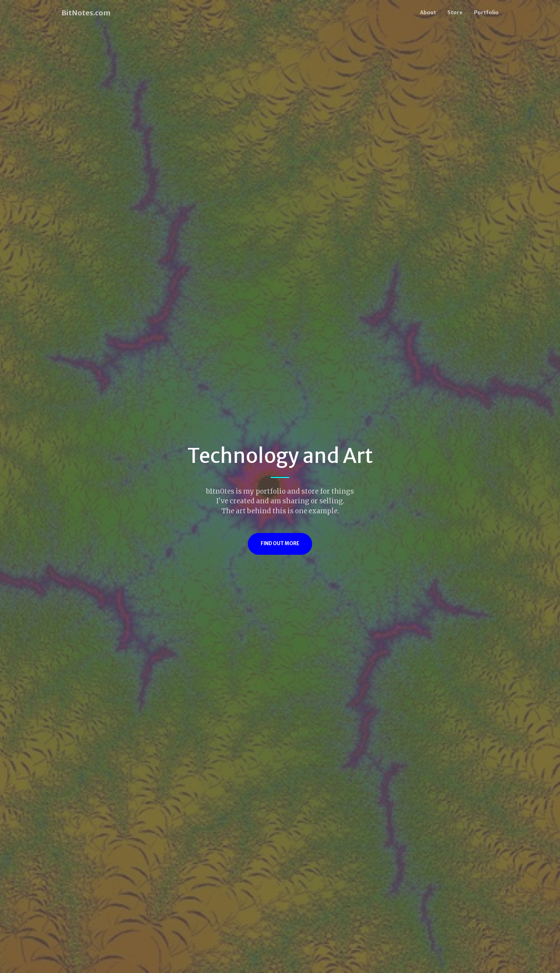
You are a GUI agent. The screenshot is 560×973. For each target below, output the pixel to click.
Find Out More (280, 544)
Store (455, 13)
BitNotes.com (86, 13)
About (428, 13)
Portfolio (486, 13)
